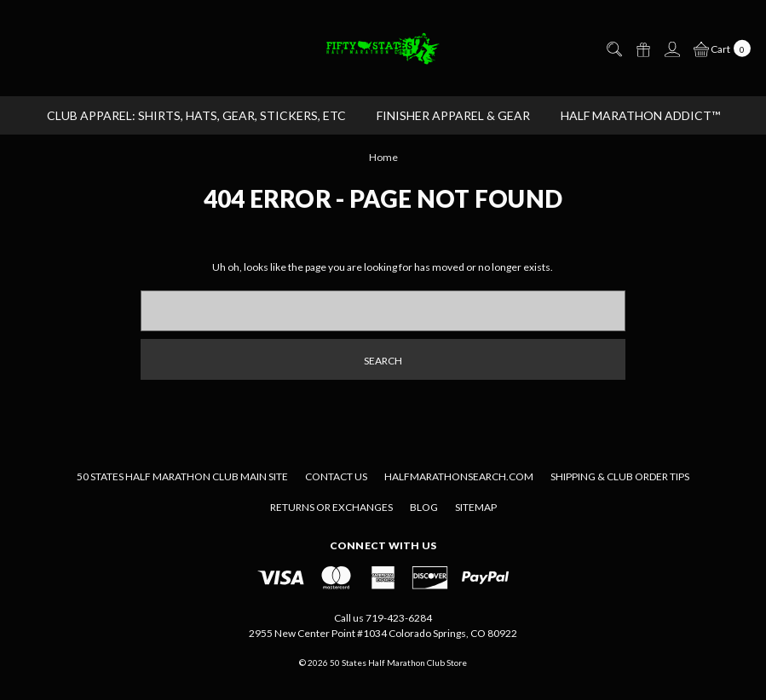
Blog (424, 507)
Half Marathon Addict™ (640, 115)
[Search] (613, 49)
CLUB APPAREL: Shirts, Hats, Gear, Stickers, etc (196, 115)
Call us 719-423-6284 (383, 618)
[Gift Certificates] (642, 49)
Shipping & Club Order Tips (620, 476)
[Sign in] (671, 49)
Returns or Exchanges (331, 507)
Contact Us (336, 476)
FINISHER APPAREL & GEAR (453, 115)
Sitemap (476, 507)
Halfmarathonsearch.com (459, 476)
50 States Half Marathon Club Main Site (182, 476)
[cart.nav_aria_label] (719, 48)
